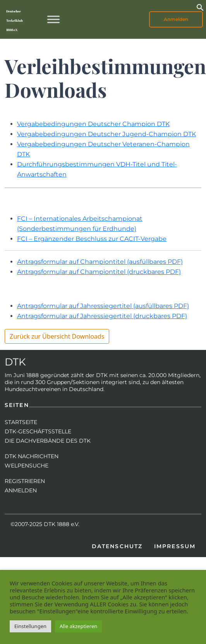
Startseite (21, 422)
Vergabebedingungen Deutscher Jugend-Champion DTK (106, 134)
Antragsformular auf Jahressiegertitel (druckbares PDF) (102, 316)
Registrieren (25, 481)
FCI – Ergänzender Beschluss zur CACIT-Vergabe (92, 239)
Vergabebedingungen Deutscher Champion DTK (93, 124)
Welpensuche (27, 466)
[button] (200, 7)
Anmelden (176, 19)
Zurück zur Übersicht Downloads (57, 336)
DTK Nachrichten (32, 456)
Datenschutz (117, 546)
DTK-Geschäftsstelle (38, 431)
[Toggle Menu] (53, 19)
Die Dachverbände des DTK (48, 441)
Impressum (175, 546)
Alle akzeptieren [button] (78, 626)
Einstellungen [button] (30, 626)
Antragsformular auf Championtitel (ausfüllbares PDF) (100, 262)
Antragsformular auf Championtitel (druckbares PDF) (99, 272)
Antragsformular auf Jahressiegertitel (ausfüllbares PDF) (103, 306)
